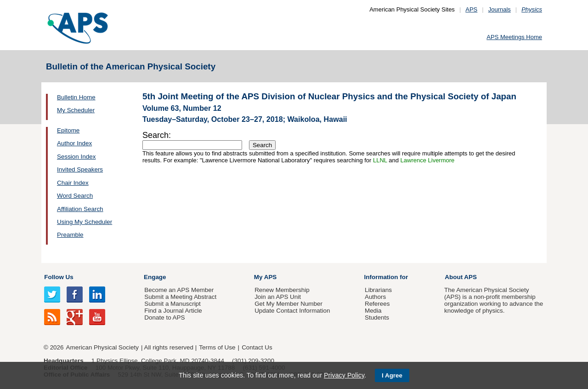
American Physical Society (102, 347)
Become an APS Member (179, 290)
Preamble (70, 235)
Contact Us (257, 347)
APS (471, 9)
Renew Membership (282, 290)
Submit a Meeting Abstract (180, 297)
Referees (377, 304)
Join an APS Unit (278, 297)
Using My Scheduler (85, 222)
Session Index (76, 157)
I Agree (392, 375)
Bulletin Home (76, 97)
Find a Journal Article (173, 311)
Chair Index (73, 183)
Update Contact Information (292, 311)
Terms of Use (217, 347)
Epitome (68, 130)
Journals (500, 9)
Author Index (74, 143)
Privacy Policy (344, 375)
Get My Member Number (288, 304)
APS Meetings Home (514, 37)
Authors (375, 297)
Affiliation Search (80, 209)
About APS (461, 277)
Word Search (75, 196)
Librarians (378, 290)
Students (377, 317)
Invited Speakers (80, 169)
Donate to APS (164, 317)
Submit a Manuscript (172, 304)
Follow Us (59, 277)
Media (373, 311)
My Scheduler (76, 110)
